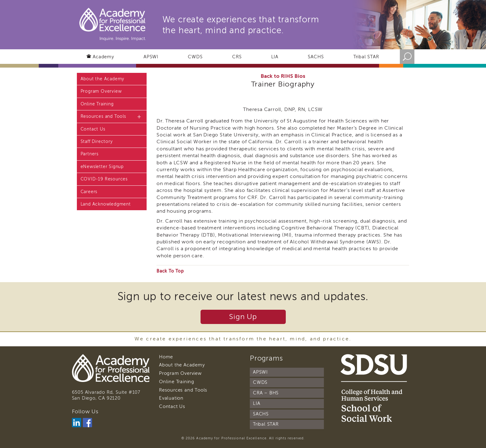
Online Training (97, 104)
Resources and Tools (103, 116)
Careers (89, 192)
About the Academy (103, 79)
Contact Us (93, 129)
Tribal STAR (366, 57)
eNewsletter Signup (102, 167)
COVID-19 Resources (104, 179)
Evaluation (171, 398)
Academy (103, 57)
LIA (275, 57)
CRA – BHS (266, 393)
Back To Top (170, 271)
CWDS (195, 57)
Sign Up (243, 317)
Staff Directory (97, 142)
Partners (90, 154)
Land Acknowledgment (106, 204)
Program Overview (101, 91)
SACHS (316, 57)
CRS (237, 57)
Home (166, 357)
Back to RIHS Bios (283, 76)
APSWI (151, 57)
